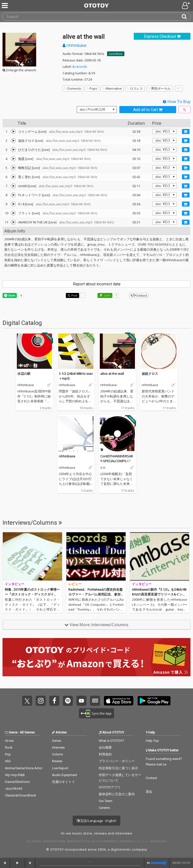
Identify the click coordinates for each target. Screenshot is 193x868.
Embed (139, 295)
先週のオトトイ (63, 782)
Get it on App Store (119, 701)
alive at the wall (112, 374)
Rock (9, 747)
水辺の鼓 (24, 374)
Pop (8, 754)
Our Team (106, 801)
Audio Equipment (65, 775)
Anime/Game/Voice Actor (24, 768)
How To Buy (177, 102)
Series (57, 741)
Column (58, 754)
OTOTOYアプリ (110, 787)
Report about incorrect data (97, 284)
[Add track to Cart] (186, 131)
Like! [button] (107, 295)
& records (80, 66)
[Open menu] (186, 6)
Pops (92, 88)
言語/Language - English (96, 821)
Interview (58, 747)
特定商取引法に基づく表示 (118, 768)
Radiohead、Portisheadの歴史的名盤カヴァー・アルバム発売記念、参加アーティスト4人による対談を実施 (95, 594)
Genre (13, 732)
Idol (8, 761)
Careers (104, 808)
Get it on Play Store (154, 701)
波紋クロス (150, 374)
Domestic (73, 88)
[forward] (30, 863)
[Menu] (5, 6)
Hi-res (9, 741)
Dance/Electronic (17, 782)
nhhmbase (75, 45)
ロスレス (135, 88)
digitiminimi (121, 849)
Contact (151, 778)
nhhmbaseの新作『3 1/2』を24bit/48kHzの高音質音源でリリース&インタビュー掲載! (159, 594)
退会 (149, 792)
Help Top (152, 741)
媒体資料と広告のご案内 (117, 794)
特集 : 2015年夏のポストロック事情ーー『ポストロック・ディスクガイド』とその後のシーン (32, 594)
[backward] (5, 863)
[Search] (186, 17)
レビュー (75, 584)
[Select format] (97, 110)
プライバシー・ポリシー (117, 761)
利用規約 (105, 754)
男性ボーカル (159, 88)
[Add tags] (179, 89)
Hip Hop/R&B (15, 775)
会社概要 (105, 747)
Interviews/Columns (32, 523)
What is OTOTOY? (111, 741)
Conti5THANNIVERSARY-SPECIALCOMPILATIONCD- (117, 461)
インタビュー (15, 584)
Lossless (116, 54)
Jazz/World (14, 789)
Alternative (112, 88)
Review (57, 761)
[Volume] (159, 863)
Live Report (60, 768)
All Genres (27, 732)
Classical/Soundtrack (21, 795)
